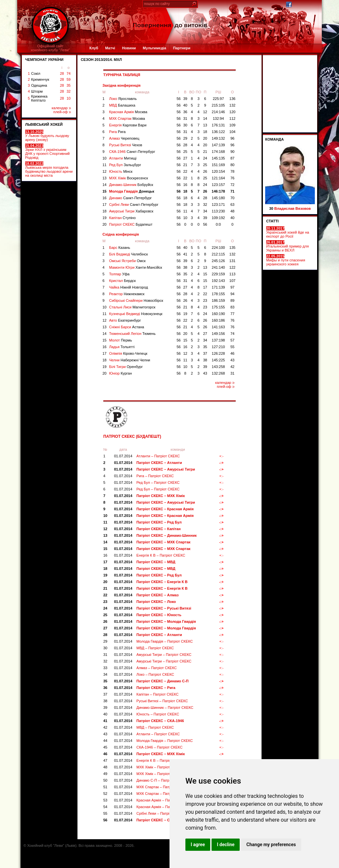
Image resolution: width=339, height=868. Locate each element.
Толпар (120, 274)
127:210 (218, 347)
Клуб (94, 48)
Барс (120, 248)
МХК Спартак (127, 118)
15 (105, 191)
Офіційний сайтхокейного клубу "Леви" (50, 48)
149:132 (218, 138)
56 (178, 99)
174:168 (218, 152)
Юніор (121, 373)
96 (232, 138)
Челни (130, 360)
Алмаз (124, 138)
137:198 (218, 340)
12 (205, 112)
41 (185, 254)
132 (232, 105)
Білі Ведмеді (129, 254)
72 (232, 185)
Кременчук (40, 79)
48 (232, 211)
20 (205, 138)
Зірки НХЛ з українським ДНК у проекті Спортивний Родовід (47, 152)
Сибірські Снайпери (136, 300)
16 (185, 185)
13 (205, 125)
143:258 (218, 367)
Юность (121, 171)
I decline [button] (226, 845)
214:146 (218, 112)
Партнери (182, 48)
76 (232, 178)
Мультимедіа (154, 48)
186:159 (218, 300)
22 (185, 171)
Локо (123, 99)
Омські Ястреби (127, 261)
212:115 (218, 254)
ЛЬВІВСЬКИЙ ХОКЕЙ (44, 124)
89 (232, 300)
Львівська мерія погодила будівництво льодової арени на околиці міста (49, 169)
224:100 (218, 248)
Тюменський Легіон (132, 334)
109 (232, 125)
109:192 (218, 218)
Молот (121, 340)
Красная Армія (128, 112)
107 (232, 281)
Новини (129, 48)
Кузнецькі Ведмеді (136, 314)
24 (205, 158)
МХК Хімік (129, 178)
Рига (118, 132)
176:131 (218, 125)
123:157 (218, 185)
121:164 (218, 178)
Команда (274, 139)
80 (232, 165)
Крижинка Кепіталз (39, 98)
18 (205, 132)
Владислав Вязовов (293, 208)
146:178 (218, 191)
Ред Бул (125, 165)
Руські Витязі (126, 145)
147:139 (218, 145)
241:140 (218, 267)
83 (232, 307)
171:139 (218, 287)
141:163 (218, 327)
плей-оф (62, 112)
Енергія (128, 125)
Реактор (127, 294)
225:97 (218, 99)
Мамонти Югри (136, 267)
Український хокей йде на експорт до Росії (288, 232)
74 (69, 73)
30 (185, 125)
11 (105, 165)
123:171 (218, 205)
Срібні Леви (134, 205)
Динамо (131, 198)
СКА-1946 (132, 152)
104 (232, 132)
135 (232, 248)
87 (232, 158)
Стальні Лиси (132, 307)
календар (61, 108)
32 (69, 91)
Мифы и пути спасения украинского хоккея (286, 260)
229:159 (218, 274)
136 (232, 99)
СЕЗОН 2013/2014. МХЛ (101, 60)
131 (232, 261)
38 (185, 267)
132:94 (218, 118)
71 (232, 191)
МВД (122, 105)
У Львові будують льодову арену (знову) (47, 136)
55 (232, 347)
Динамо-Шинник (131, 185)
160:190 (218, 314)
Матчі (110, 48)
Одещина (39, 85)
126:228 (218, 353)
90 (232, 152)
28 (62, 73)
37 (205, 353)
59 (69, 79)
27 (185, 158)
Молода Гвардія (132, 191)
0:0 (218, 224)
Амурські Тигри (131, 211)
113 (232, 274)
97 (232, 287)
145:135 (218, 158)
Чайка (129, 287)
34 (205, 211)
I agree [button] (198, 845)
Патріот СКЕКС (131, 224)
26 (205, 171)
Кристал (123, 281)
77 (232, 314)
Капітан (122, 218)
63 (232, 205)
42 (232, 367)
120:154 (218, 171)
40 (185, 105)
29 (185, 138)
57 (232, 340)
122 (232, 267)
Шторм (37, 91)
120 (232, 112)
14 (205, 118)
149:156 (218, 334)
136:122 (218, 132)
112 (232, 118)
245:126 (218, 261)
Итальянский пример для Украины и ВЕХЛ (288, 246)
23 (205, 300)
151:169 (218, 165)
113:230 (218, 211)
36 (185, 112)
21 (205, 152)
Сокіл (36, 73)
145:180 (218, 198)
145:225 (218, 360)
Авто (125, 320)
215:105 (218, 105)
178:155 (218, 294)
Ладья (122, 347)
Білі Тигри (126, 367)
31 (185, 118)
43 (232, 360)
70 (232, 198)
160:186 (218, 320)
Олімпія (128, 353)
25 (185, 152)
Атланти (123, 158)
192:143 (218, 281)
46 (232, 353)
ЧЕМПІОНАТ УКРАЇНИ (44, 60)
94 (232, 294)
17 (105, 205)
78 (232, 171)
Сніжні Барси (127, 327)
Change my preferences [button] (271, 845)
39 (185, 99)
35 (69, 85)
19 (105, 218)
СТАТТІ (272, 221)
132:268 (218, 373)
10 (69, 98)
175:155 (218, 307)
